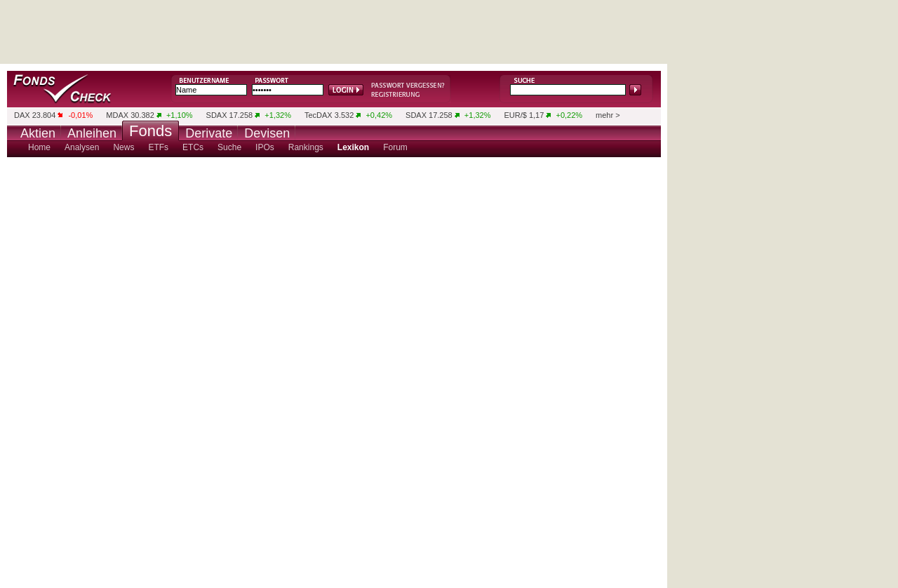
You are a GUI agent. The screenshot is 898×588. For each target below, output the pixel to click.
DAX (22, 115)
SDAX (217, 115)
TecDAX (319, 115)
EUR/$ (515, 115)
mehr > (608, 115)
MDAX (117, 115)
